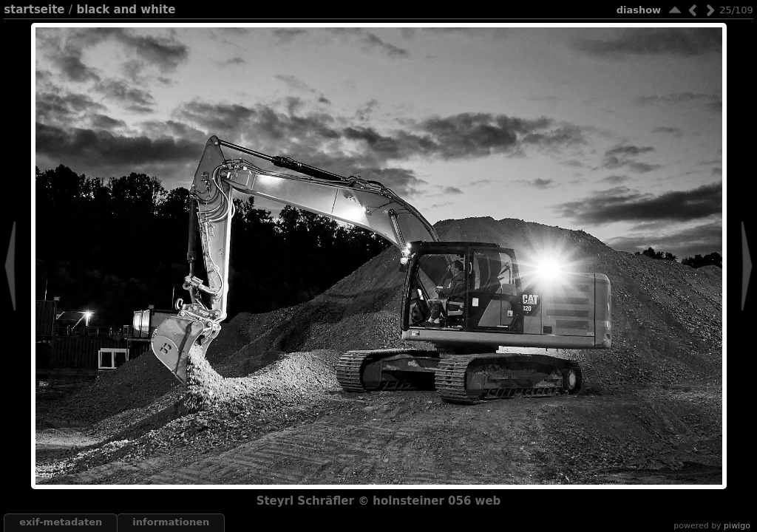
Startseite (34, 10)
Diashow (639, 10)
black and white (126, 10)
